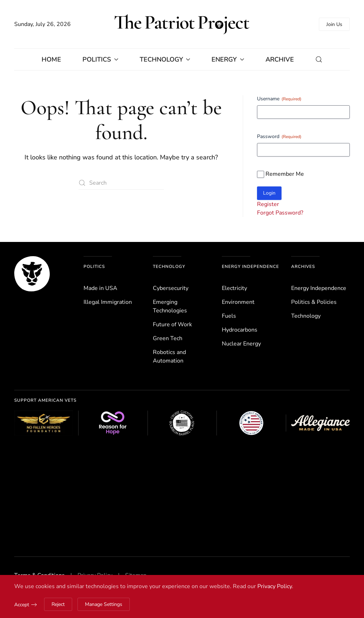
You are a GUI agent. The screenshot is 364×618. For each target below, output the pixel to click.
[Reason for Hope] (113, 423)
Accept (22, 605)
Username (279, 99)
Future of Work (172, 324)
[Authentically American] (251, 423)
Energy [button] (228, 59)
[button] (319, 59)
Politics (94, 266)
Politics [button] (100, 59)
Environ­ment (238, 302)
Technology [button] (165, 59)
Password (279, 136)
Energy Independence (250, 266)
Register (268, 204)
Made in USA (100, 288)
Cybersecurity (171, 288)
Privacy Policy (275, 586)
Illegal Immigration (108, 302)
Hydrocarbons (240, 330)
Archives (303, 266)
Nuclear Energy (241, 344)
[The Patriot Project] (32, 273)
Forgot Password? (280, 213)
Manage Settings (104, 604)
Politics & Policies (314, 302)
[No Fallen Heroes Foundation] (44, 423)
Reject (58, 604)
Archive (280, 59)
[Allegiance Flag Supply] (320, 423)
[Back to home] (182, 24)
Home (51, 59)
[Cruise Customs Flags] (182, 423)
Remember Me (285, 174)
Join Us (334, 24)
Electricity (234, 288)
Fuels (229, 316)
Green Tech (168, 338)
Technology (169, 266)
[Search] (121, 183)
